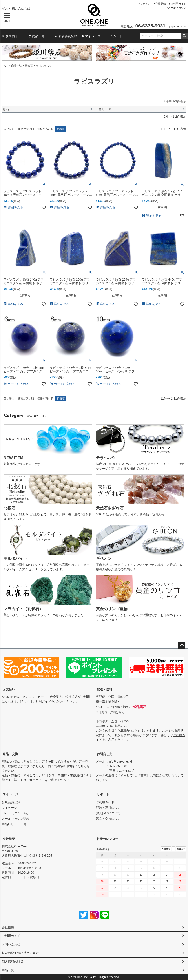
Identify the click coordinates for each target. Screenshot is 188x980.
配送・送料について (110, 808)
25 (128, 888)
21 (167, 881)
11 (128, 875)
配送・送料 (104, 689)
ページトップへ (182, 645)
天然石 (29, 66)
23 (102, 888)
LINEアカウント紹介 (16, 813)
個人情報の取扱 (13, 962)
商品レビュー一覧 (14, 824)
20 (154, 881)
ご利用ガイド (178, 4)
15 (180, 875)
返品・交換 (10, 754)
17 (115, 881)
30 (102, 895)
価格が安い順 (26, 129)
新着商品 (10, 36)
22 (180, 881)
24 (115, 888)
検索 (184, 36)
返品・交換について (110, 819)
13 (154, 875)
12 (141, 875)
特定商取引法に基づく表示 (20, 953)
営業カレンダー (108, 839)
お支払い (9, 689)
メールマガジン (177, 8)
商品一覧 (36, 36)
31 (115, 895)
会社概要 (9, 839)
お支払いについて (108, 813)
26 (141, 888)
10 (115, 875)
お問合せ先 (104, 754)
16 (102, 881)
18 (128, 881)
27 (154, 888)
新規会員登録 (66, 36)
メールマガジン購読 (16, 819)
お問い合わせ (11, 944)
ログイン (145, 4)
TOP (5, 66)
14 (167, 875)
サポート (103, 794)
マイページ (91, 36)
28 (167, 888)
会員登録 (161, 4)
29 (180, 888)
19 (141, 881)
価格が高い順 (45, 129)
